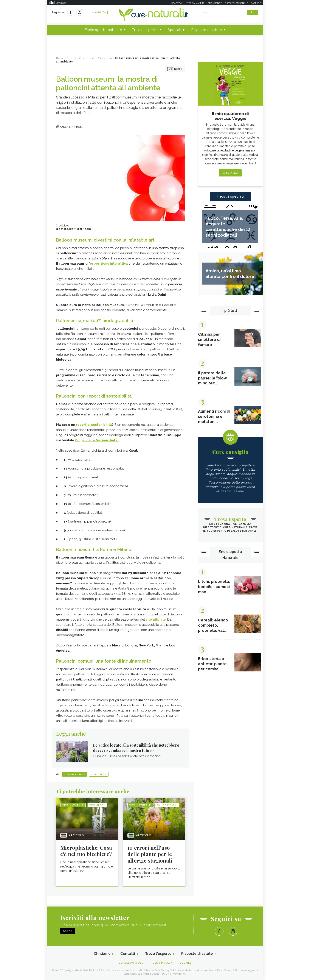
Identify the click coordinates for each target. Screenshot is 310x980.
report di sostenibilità (94, 425)
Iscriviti (100, 12)
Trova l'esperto (145, 30)
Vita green (99, 774)
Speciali (174, 30)
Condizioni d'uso (131, 963)
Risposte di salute (207, 30)
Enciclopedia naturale (103, 30)
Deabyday (177, 3)
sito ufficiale (156, 620)
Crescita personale (236, 3)
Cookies (186, 963)
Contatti (128, 954)
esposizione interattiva (109, 264)
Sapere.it (256, 3)
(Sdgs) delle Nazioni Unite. (97, 440)
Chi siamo (102, 954)
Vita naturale (74, 774)
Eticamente (215, 3)
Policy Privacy (162, 963)
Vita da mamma (195, 3)
